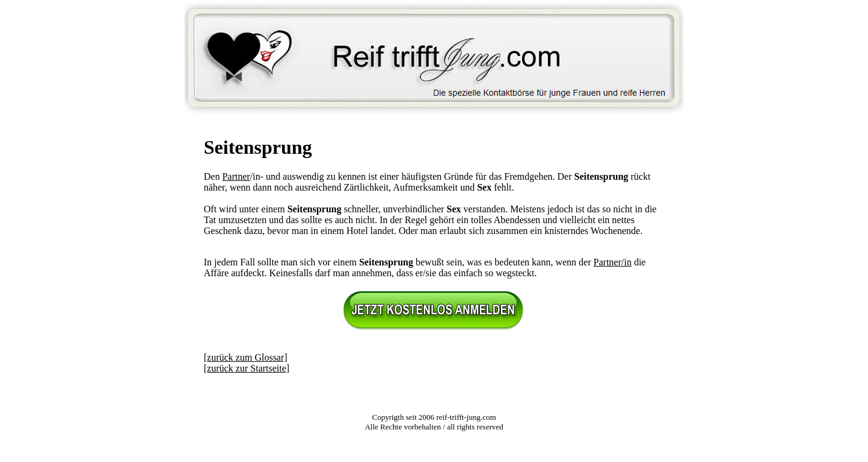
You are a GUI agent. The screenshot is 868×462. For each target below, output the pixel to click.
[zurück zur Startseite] (247, 368)
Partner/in (613, 262)
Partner (236, 176)
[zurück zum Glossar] (246, 357)
